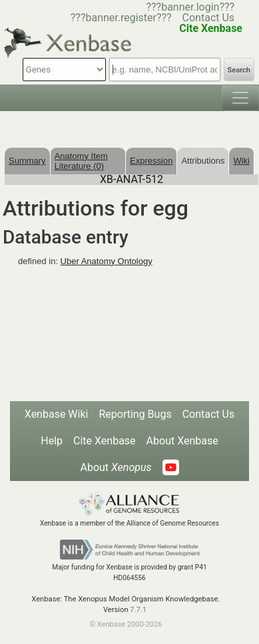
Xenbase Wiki (57, 414)
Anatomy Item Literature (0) (81, 161)
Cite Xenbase (105, 441)
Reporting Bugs (135, 414)
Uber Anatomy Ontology (107, 261)
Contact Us (209, 18)
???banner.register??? (121, 18)
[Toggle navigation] (240, 98)
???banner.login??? (190, 7)
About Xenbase (182, 441)
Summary (27, 161)
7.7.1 (138, 610)
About (116, 467)
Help (52, 441)
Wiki (241, 161)
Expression (151, 161)
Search (239, 70)
